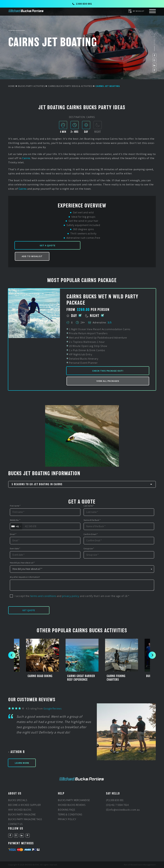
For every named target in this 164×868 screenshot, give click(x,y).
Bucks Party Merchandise (74, 800)
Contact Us (15, 824)
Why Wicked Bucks (20, 810)
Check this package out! (108, 371)
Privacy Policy (67, 819)
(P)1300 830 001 (115, 800)
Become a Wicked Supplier (25, 805)
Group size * (89, 549)
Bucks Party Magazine (22, 814)
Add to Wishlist (32, 256)
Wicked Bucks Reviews (72, 805)
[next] (152, 655)
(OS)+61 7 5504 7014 (117, 805)
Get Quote (29, 610)
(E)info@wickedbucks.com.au (123, 810)
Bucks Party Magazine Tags (25, 819)
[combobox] (16, 526)
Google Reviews (53, 709)
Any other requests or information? (25, 577)
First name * (15, 506)
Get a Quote (48, 245)
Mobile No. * (15, 520)
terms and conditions (43, 596)
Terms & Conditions (70, 814)
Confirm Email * (91, 534)
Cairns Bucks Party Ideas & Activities (70, 86)
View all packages (108, 381)
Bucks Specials (18, 800)
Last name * (89, 506)
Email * (13, 534)
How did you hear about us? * (22, 563)
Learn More (22, 763)
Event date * (15, 549)
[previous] (12, 655)
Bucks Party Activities (31, 86)
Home (12, 86)
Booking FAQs (67, 810)
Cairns (26, 158)
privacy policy (71, 596)
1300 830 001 (82, 4)
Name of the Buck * (92, 520)
